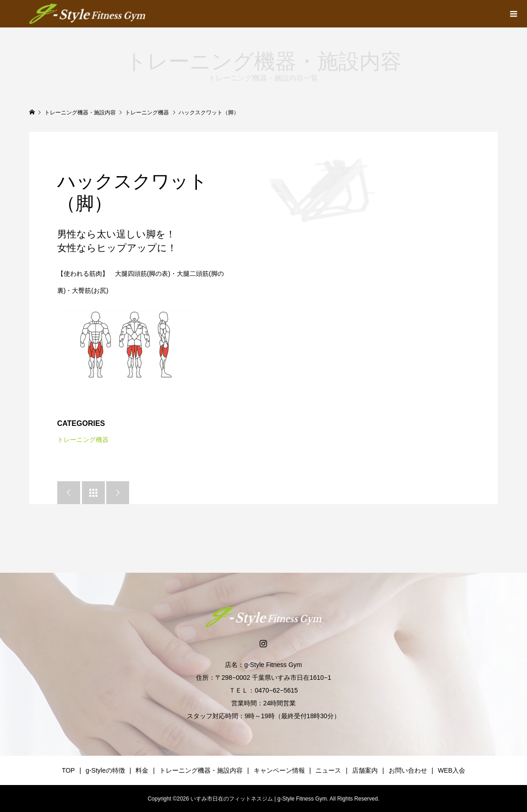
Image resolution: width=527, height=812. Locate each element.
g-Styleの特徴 (105, 770)
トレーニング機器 (83, 440)
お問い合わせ (408, 770)
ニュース (328, 770)
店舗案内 (365, 770)
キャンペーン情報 (279, 770)
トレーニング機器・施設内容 (201, 770)
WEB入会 (451, 770)
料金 (142, 770)
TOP (68, 770)
